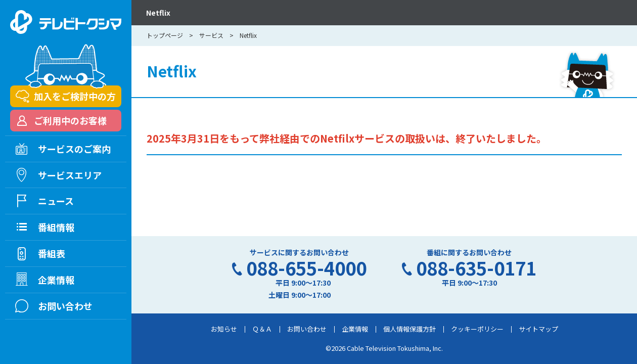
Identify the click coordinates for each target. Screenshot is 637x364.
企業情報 (355, 329)
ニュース (56, 201)
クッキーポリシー (477, 329)
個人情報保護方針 (409, 329)
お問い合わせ (307, 329)
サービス (211, 35)
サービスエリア (70, 175)
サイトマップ (538, 329)
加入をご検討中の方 (75, 96)
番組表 (52, 253)
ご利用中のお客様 (70, 120)
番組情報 (56, 227)
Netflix (158, 13)
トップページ (165, 35)
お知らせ (224, 329)
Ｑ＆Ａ (262, 329)
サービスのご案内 (74, 149)
